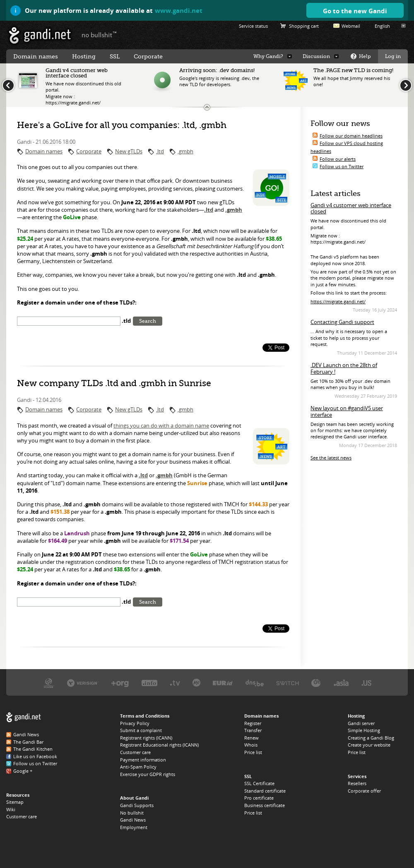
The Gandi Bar (28, 742)
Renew (252, 738)
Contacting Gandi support (342, 322)
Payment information (143, 760)
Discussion (316, 56)
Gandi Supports (137, 805)
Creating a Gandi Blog (371, 738)
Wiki (11, 809)
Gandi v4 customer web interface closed (351, 208)
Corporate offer (364, 791)
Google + (23, 771)
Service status (253, 26)
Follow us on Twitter (342, 166)
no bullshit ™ (99, 34)
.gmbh (185, 151)
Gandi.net (24, 717)
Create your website (369, 745)
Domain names (44, 151)
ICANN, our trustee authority (49, 683)
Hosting (84, 56)
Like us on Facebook (35, 756)
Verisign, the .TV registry (175, 683)
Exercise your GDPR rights (148, 774)
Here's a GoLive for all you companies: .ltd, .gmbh (122, 125)
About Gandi (134, 798)
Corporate (89, 151)
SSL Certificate (259, 783)
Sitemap (15, 802)
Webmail (351, 26)
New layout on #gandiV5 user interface (347, 411)
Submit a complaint (141, 730)
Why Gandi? (268, 56)
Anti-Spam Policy (138, 767)
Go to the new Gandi (355, 11)
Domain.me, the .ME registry (196, 683)
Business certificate (265, 805)
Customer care (22, 816)
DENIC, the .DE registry (316, 683)
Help (365, 56)
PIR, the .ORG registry (120, 683)
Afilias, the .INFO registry (149, 683)
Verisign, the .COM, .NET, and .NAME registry (83, 683)
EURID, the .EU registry (223, 683)
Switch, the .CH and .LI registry (288, 683)
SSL (115, 56)
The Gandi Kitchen (33, 749)
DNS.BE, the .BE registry (255, 683)
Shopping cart (304, 26)
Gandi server (361, 723)
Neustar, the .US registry (367, 683)
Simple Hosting (364, 730)
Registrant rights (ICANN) (146, 738)
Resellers (357, 783)
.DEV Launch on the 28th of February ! (344, 368)
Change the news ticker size (207, 107)
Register (253, 723)
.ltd (160, 151)
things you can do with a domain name (161, 426)
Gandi (40, 35)
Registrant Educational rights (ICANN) (159, 745)
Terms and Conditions (145, 716)
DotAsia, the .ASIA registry (341, 683)
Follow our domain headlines (351, 136)
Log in (393, 56)
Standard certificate (265, 791)
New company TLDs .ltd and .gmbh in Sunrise (114, 383)
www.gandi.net (179, 10)
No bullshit (132, 813)
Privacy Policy (135, 723)
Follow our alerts (338, 159)
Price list (253, 752)
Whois (251, 745)
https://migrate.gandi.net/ (338, 301)
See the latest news (331, 458)
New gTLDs (129, 151)
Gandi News (26, 734)
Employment (134, 827)
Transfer (253, 730)
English (382, 26)
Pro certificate (259, 798)
